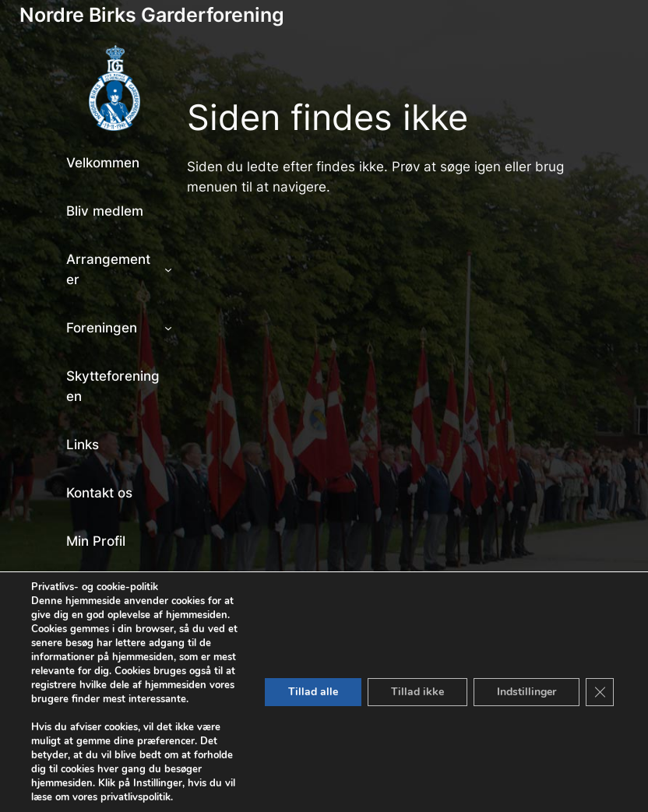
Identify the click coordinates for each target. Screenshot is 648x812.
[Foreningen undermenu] (168, 328)
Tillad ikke (417, 692)
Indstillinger (526, 692)
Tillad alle (313, 692)
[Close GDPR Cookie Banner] (600, 692)
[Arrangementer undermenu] (168, 269)
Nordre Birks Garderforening (152, 15)
